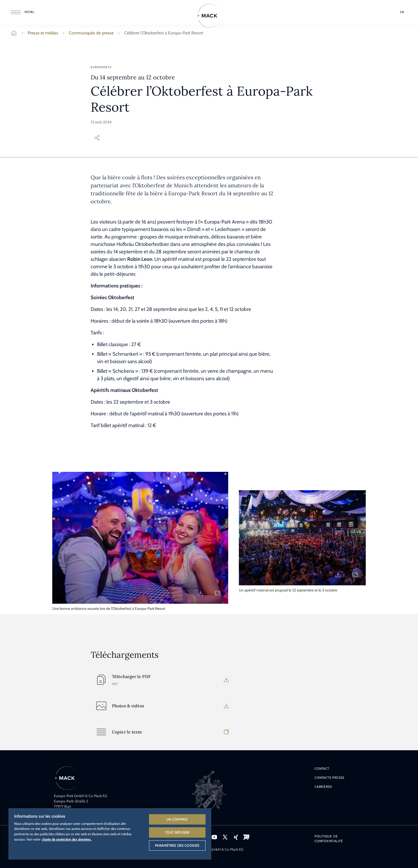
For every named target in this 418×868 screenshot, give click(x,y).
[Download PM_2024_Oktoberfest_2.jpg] (338, 575)
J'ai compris (177, 819)
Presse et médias (39, 33)
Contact (322, 768)
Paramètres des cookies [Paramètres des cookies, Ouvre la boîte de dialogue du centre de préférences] (177, 845)
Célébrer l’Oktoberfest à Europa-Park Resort (159, 33)
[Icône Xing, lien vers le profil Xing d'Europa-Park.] (236, 837)
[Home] (209, 16)
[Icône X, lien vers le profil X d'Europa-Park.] (225, 837)
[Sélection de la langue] (402, 12)
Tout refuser (177, 832)
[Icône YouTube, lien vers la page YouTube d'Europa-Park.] (214, 837)
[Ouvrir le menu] (24, 12)
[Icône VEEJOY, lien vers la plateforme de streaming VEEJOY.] (246, 837)
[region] (110, 834)
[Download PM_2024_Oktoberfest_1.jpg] (200, 593)
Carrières (323, 787)
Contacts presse (330, 778)
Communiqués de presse (87, 33)
